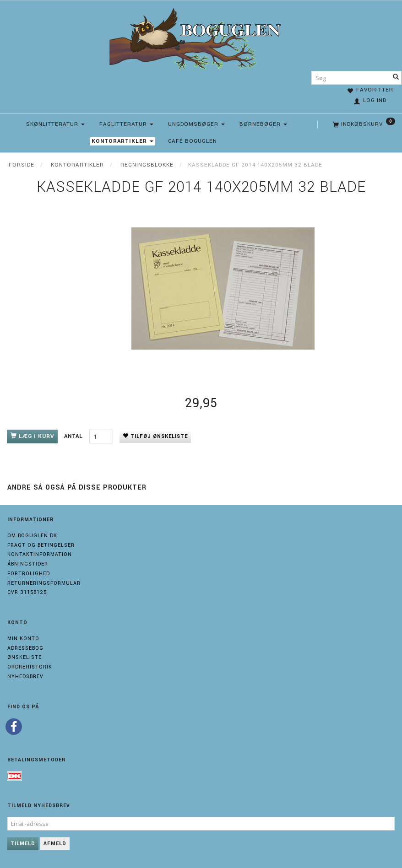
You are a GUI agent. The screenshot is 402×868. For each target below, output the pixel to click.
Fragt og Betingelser (41, 545)
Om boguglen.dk (32, 536)
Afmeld (55, 844)
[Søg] (396, 78)
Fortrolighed (29, 574)
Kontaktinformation (40, 554)
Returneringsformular (44, 583)
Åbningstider (28, 564)
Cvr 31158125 (27, 592)
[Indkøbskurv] (363, 124)
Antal (74, 436)
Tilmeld (23, 844)
